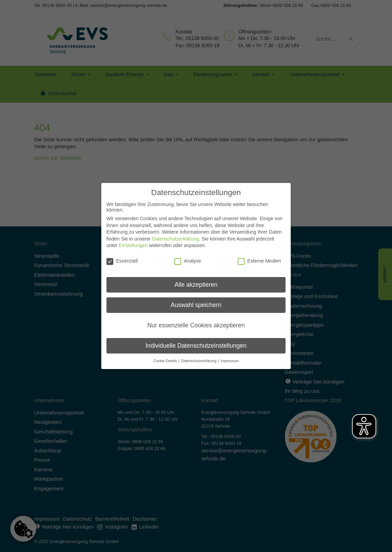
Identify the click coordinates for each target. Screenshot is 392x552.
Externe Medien (259, 257)
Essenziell (122, 257)
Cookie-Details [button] (166, 357)
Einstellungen (133, 242)
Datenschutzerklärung (175, 235)
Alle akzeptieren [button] (196, 281)
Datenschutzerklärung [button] (199, 357)
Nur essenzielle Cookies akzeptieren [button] (196, 321)
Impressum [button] (230, 357)
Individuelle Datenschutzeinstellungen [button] (196, 342)
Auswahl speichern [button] (196, 301)
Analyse (188, 257)
